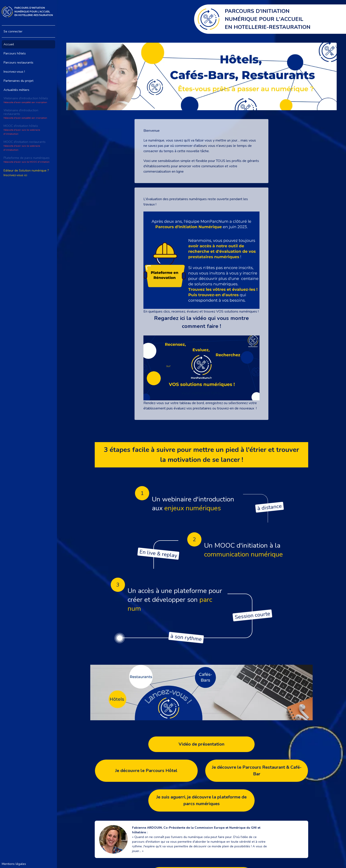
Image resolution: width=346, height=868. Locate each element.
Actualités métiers (16, 90)
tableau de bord (192, 403)
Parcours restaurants (18, 63)
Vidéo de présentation (201, 744)
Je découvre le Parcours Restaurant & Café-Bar (257, 771)
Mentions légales (14, 864)
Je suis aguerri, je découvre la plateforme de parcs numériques (201, 800)
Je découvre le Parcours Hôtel (146, 771)
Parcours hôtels (15, 53)
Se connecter (13, 31)
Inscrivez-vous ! (14, 72)
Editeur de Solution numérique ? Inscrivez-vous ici (26, 173)
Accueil (9, 44)
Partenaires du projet (18, 81)
